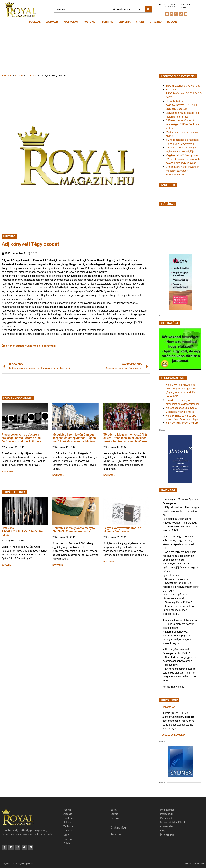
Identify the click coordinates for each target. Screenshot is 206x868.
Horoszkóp (169, 707)
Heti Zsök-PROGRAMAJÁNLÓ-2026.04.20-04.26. (22, 531)
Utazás (114, 814)
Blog (163, 831)
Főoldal (35, 22)
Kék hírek (116, 818)
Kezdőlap (7, 76)
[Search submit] (148, 9)
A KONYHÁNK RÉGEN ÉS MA (182, 423)
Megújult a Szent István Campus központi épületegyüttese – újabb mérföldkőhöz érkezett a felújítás (74, 438)
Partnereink (166, 818)
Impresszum (167, 814)
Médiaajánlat (167, 810)
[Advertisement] (103, 50)
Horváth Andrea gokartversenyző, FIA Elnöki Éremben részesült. (74, 530)
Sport (140, 22)
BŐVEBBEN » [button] (7, 471)
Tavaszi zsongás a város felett (183, 86)
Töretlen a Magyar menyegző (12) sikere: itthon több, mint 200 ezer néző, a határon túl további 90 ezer (126, 438)
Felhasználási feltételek (173, 822)
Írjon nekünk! (167, 835)
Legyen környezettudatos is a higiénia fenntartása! (122, 530)
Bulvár (172, 22)
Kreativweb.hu (198, 864)
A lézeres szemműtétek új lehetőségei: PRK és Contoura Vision (182, 124)
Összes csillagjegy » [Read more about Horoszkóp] (174, 735)
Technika (107, 22)
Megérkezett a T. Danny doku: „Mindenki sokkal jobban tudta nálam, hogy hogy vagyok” (183, 159)
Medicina (124, 22)
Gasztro (156, 22)
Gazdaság (71, 22)
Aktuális (52, 22)
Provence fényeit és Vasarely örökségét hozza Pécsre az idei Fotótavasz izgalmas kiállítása (22, 438)
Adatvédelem (167, 826)
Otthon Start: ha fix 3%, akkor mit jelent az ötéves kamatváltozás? (182, 171)
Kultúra (89, 22)
